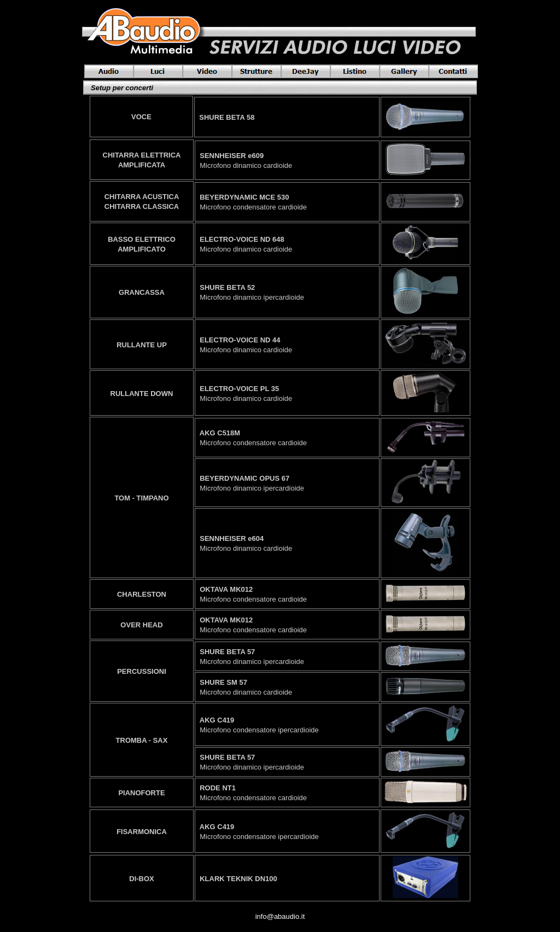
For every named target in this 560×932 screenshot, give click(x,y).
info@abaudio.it (280, 916)
